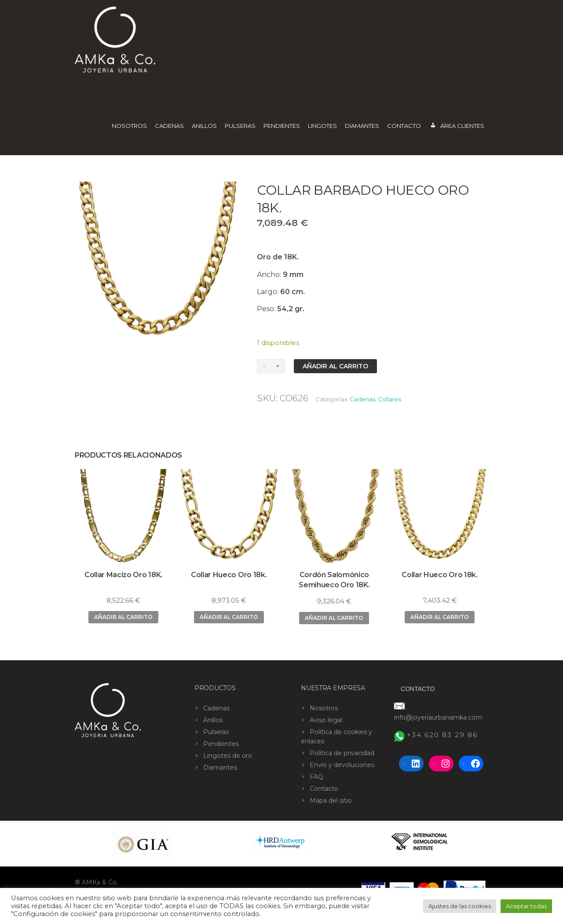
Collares (389, 399)
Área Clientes (457, 127)
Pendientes (282, 126)
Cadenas (169, 126)
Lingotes (322, 126)
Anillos (204, 126)
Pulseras (240, 126)
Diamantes (362, 126)
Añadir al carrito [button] (123, 617)
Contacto (404, 126)
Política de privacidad (342, 753)
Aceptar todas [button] (526, 906)
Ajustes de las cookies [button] (460, 906)
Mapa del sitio (331, 800)
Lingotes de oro (228, 756)
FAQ (316, 777)
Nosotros (129, 126)
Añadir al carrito (335, 366)
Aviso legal (326, 720)
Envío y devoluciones (342, 765)
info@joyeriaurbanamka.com (438, 717)
